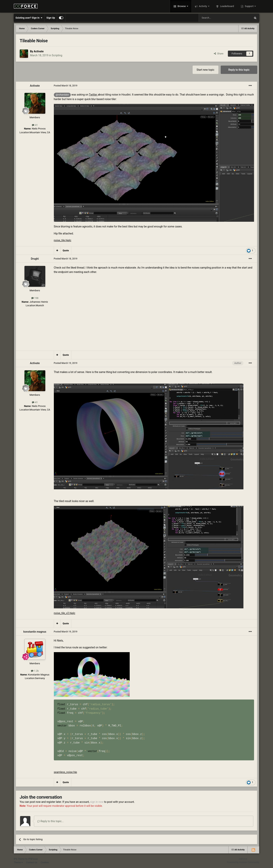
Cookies (45, 863)
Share (219, 54)
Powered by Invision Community (243, 862)
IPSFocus (33, 859)
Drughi (35, 259)
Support (249, 6)
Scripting (57, 55)
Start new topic (206, 70)
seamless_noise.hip (66, 772)
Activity (203, 6)
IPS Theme (19, 859)
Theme (18, 863)
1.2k (35, 671)
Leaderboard (227, 6)
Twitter (93, 95)
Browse (182, 6)
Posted (66, 86)
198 (35, 298)
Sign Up (51, 18)
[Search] (216, 18)
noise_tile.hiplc (63, 240)
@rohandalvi (62, 95)
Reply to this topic (239, 70)
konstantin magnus (35, 632)
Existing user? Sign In (29, 18)
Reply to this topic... (51, 821)
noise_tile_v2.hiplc (65, 613)
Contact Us (32, 863)
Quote (66, 251)
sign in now (97, 802)
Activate (39, 51)
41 (35, 125)
